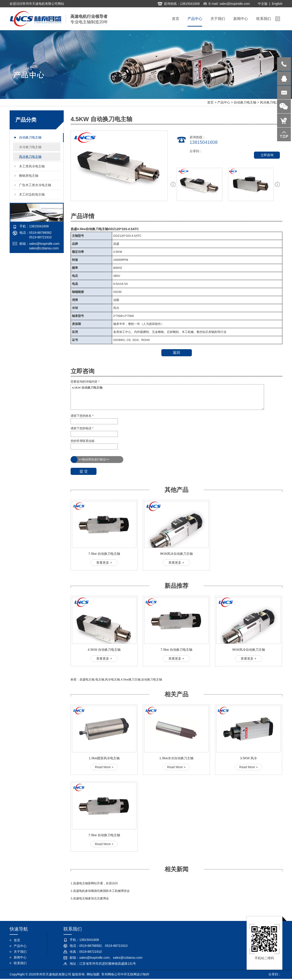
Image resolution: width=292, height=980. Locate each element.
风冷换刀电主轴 (271, 102)
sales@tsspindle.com (235, 3)
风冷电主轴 (112, 679)
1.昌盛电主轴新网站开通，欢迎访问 (94, 883)
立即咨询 (267, 155)
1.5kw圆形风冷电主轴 (104, 758)
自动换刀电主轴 (245, 102)
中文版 (263, 3)
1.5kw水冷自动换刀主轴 (176, 758)
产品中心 (224, 102)
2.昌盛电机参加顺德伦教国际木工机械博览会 (100, 891)
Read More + (104, 767)
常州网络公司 (111, 975)
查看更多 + (104, 563)
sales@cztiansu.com (44, 248)
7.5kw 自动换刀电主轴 (104, 554)
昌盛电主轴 (87, 679)
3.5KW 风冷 (249, 758)
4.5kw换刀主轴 (131, 679)
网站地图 (93, 975)
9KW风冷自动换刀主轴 (176, 554)
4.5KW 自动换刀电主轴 (167, 397)
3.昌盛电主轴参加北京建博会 (90, 898)
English (277, 3)
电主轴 (100, 679)
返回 (176, 353)
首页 (210, 102)
